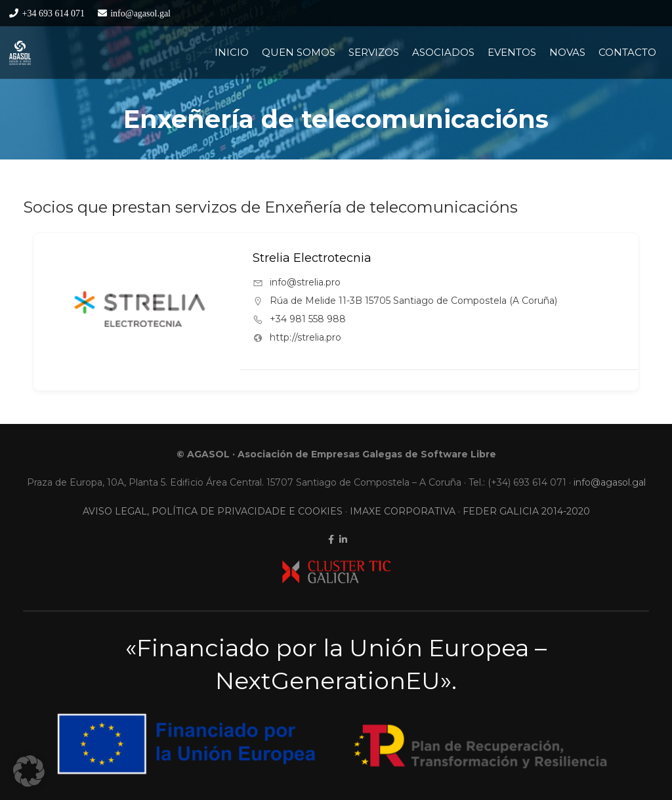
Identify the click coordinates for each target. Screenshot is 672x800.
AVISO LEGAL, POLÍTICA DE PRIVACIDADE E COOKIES (213, 511)
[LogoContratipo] (20, 53)
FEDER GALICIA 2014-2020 (526, 511)
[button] (29, 771)
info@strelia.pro (305, 282)
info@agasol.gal (610, 482)
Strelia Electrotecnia (312, 258)
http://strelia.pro (305, 337)
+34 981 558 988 (308, 319)
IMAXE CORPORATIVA (403, 511)
